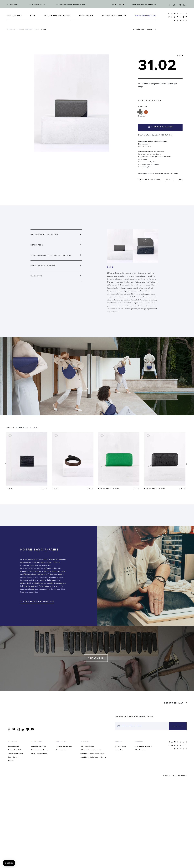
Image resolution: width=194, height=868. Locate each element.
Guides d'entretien (15, 754)
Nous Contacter (14, 746)
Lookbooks (118, 750)
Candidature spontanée (143, 746)
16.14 (9, 489)
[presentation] (5, 464)
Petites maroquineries (57, 16)
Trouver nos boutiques (144, 5)
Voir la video (96, 658)
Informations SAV (15, 750)
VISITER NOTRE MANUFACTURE (37, 601)
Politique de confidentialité (91, 750)
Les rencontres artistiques (71, 5)
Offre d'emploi (140, 750)
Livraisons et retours (39, 750)
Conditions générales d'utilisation (93, 757)
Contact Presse (120, 746)
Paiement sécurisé (39, 746)
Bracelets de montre (114, 16)
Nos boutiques (61, 750)
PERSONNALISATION (145, 16)
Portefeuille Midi (155, 489)
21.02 (55, 489)
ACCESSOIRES (86, 16)
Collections (15, 16)
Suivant (150, 29)
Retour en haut (175, 703)
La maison (13, 5)
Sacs (33, 16)
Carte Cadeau (13, 757)
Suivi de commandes (39, 754)
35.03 (102, 489)
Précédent (139, 29)
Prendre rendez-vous (64, 746)
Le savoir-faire (37, 5)
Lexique (11, 761)
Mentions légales (87, 746)
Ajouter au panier (160, 127)
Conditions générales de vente (92, 754)
